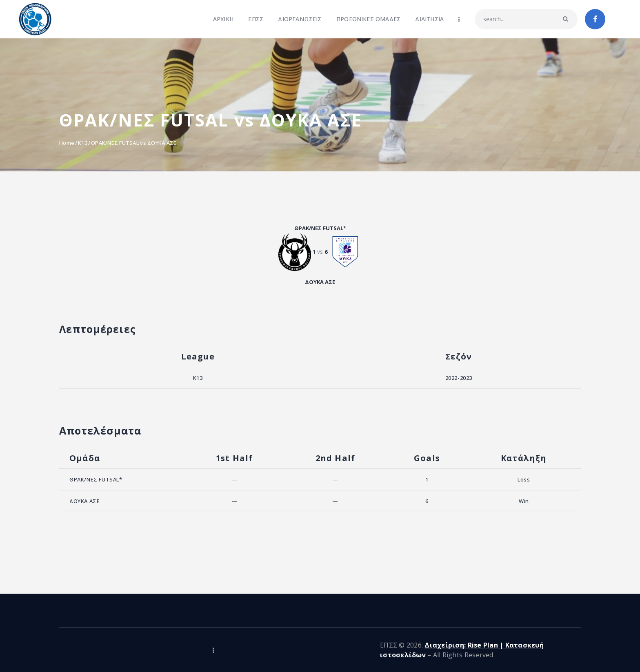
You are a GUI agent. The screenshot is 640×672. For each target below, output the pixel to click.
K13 (83, 143)
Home (67, 143)
